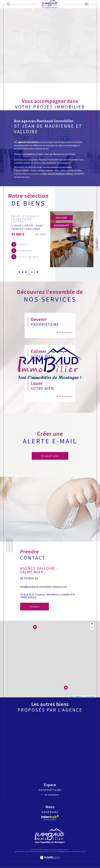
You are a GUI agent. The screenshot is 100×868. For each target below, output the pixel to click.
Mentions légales (39, 852)
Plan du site (29, 852)
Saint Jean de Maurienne (54, 174)
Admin (48, 852)
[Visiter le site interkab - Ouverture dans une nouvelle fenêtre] (50, 818)
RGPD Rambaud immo (64, 852)
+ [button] (92, 624)
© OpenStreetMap (89, 696)
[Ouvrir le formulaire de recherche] (8, 4)
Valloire (69, 174)
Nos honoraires (19, 852)
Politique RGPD (75, 852)
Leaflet (71, 696)
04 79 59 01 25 (29, 578)
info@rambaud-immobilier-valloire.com (44, 587)
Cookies (83, 852)
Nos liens (53, 852)
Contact (97, 245)
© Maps (78, 696)
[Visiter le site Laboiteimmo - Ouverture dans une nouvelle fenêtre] (50, 860)
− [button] (92, 628)
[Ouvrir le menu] (87, 4)
